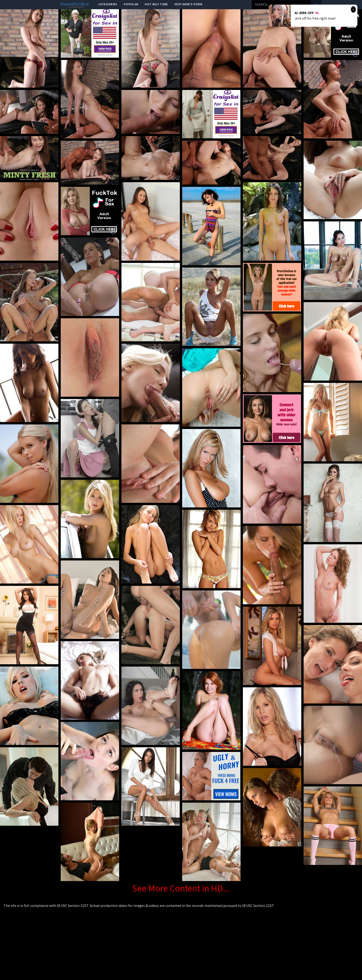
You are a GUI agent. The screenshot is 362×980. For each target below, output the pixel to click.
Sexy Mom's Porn (188, 4)
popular (131, 4)
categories (108, 4)
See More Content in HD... (181, 888)
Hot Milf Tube (156, 4)
